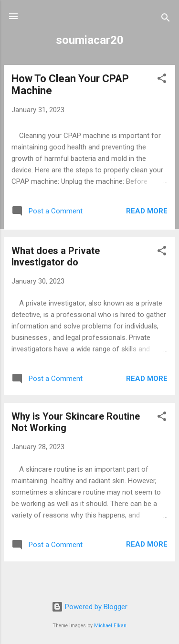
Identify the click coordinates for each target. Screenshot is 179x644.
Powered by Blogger (89, 607)
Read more (147, 211)
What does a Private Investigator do (56, 256)
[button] (162, 80)
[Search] (166, 19)
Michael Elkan (110, 626)
